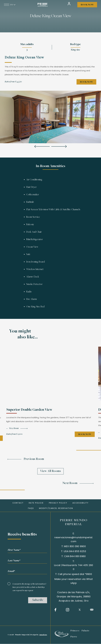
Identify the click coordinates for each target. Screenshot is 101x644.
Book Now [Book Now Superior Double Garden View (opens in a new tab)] (85, 436)
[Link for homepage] (43, 5)
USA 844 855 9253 (75, 551)
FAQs (31, 508)
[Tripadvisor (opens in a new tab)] (92, 610)
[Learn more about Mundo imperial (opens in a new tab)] (62, 637)
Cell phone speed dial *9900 (75, 574)
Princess (75, 631)
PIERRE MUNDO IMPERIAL (74, 522)
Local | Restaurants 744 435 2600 (74, 567)
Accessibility (80, 503)
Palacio (85, 631)
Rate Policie (36, 503)
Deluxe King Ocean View (51, 16)
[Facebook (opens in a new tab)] (55, 610)
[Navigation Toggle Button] (7, 5)
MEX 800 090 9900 (75, 546)
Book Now (87, 5)
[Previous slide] (42, 147)
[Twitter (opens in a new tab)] (80, 610)
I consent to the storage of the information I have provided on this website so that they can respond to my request (29, 587)
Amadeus (43, 635)
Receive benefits (22, 535)
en (13, 5)
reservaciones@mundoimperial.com (74, 539)
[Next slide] (59, 147)
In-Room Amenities (50, 166)
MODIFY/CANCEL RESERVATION (56, 508)
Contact (18, 503)
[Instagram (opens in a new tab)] (68, 610)
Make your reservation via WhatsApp (74, 581)
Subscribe (38, 600)
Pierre (74, 637)
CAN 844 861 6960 (75, 556)
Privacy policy (58, 503)
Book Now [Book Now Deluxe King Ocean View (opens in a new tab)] (86, 82)
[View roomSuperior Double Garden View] (17, 430)
